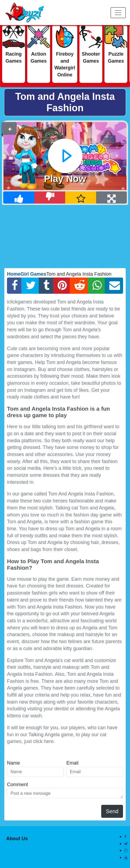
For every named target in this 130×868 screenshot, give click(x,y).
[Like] (19, 197)
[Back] (10, 128)
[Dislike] (50, 197)
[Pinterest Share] (62, 286)
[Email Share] (114, 286)
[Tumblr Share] (46, 286)
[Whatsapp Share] (96, 286)
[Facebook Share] (14, 286)
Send (112, 811)
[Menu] (118, 13)
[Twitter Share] (30, 286)
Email (73, 763)
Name (13, 763)
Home (14, 274)
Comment (17, 785)
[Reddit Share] (79, 286)
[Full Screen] (111, 197)
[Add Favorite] (81, 197)
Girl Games (33, 274)
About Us (17, 839)
